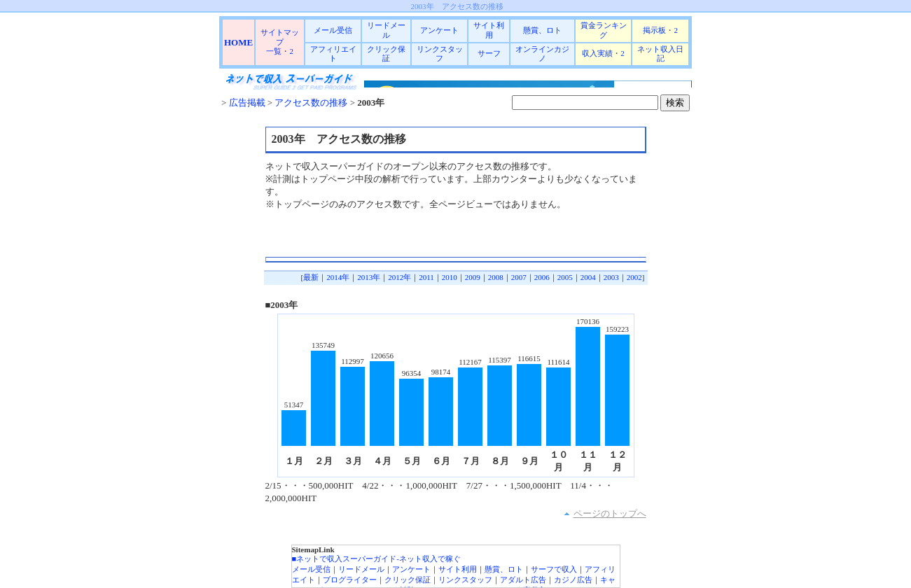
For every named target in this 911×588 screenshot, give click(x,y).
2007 (519, 277)
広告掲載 (247, 103)
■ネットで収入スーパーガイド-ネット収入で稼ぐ (376, 559)
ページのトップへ (610, 513)
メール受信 (333, 30)
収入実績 (597, 53)
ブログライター (350, 580)
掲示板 (654, 30)
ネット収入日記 (660, 54)
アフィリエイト (333, 54)
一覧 (274, 51)
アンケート (439, 30)
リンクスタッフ (440, 54)
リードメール (386, 30)
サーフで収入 (554, 569)
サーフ (489, 53)
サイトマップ (280, 37)
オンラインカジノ (542, 54)
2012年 (399, 277)
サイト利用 (489, 30)
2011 (426, 277)
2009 (473, 277)
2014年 (338, 277)
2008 (496, 277)
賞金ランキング (604, 30)
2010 (450, 277)
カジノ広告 (573, 580)
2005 (565, 277)
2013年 (369, 277)
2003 (611, 277)
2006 (542, 277)
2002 (634, 277)
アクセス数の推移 (310, 103)
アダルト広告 (523, 580)
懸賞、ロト (542, 30)
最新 (311, 277)
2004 (588, 277)
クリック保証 (386, 54)
